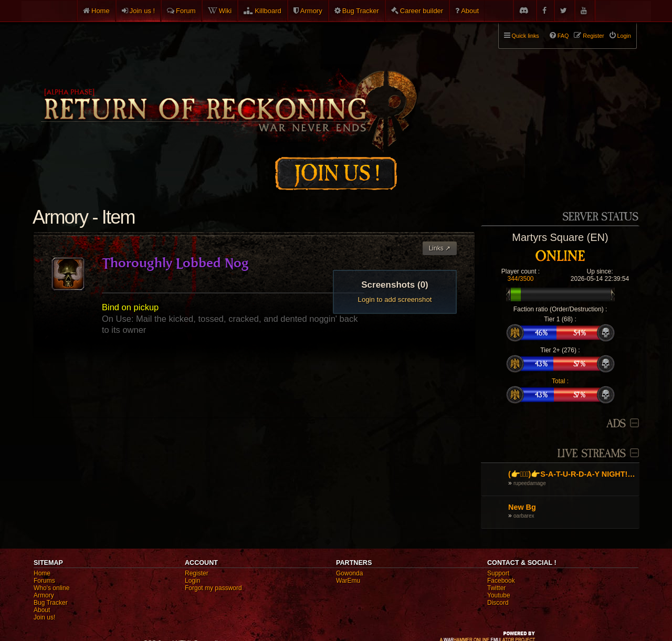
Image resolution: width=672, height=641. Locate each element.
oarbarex (524, 516)
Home (101, 11)
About (470, 11)
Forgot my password (213, 588)
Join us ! (142, 11)
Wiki (225, 11)
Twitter (496, 588)
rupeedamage (530, 483)
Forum (186, 11)
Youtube (499, 595)
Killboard (268, 11)
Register (197, 573)
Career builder (422, 11)
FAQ (563, 36)
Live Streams (592, 454)
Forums (44, 581)
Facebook (501, 581)
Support (498, 573)
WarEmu (348, 581)
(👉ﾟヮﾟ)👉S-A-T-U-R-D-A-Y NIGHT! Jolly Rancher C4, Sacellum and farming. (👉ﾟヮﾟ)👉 (573, 474)
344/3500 (520, 279)
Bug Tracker (361, 11)
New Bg (522, 507)
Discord (498, 603)
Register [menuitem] (593, 36)
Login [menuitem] (624, 36)
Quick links (526, 36)
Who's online (51, 588)
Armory (311, 11)
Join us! (44, 617)
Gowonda (349, 573)
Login (192, 581)
